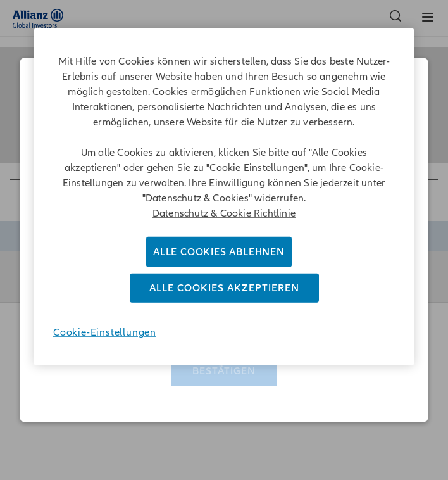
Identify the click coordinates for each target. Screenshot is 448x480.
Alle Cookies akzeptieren (224, 288)
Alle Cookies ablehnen (219, 251)
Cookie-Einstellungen (105, 332)
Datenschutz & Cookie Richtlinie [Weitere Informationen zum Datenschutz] (224, 213)
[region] (224, 197)
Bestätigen (224, 366)
